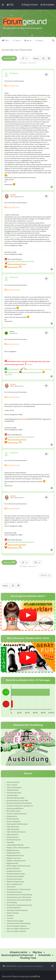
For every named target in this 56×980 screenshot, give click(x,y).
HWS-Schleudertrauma (16, 832)
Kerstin (13, 195)
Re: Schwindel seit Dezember (16, 203)
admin (12, 331)
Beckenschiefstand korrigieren (19, 803)
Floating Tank (28, 958)
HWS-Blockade (13, 827)
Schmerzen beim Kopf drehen (19, 900)
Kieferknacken (13, 837)
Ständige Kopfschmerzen (17, 910)
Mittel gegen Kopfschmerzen (19, 866)
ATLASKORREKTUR (14, 369)
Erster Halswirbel (14, 821)
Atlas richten (12, 785)
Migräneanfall (42, 97)
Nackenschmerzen (14, 879)
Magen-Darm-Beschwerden (18, 848)
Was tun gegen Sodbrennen (18, 929)
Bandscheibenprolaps (16, 798)
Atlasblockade (13, 790)
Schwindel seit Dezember (17, 50)
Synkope (10, 915)
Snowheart (14, 73)
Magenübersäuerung (15, 855)
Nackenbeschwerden (15, 876)
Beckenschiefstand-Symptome (20, 806)
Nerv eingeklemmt (14, 884)
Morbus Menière (13, 868)
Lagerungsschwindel (15, 845)
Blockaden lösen (14, 811)
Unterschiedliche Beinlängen (19, 923)
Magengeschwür (13, 853)
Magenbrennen (13, 850)
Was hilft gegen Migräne (17, 926)
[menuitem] (10, 5)
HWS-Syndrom (13, 835)
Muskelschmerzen (14, 871)
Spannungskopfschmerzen (32, 372)
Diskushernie (12, 816)
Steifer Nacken (13, 913)
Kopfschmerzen (13, 372)
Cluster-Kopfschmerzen (17, 814)
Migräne (37, 952)
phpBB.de (36, 977)
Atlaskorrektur (19, 952)
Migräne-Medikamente (16, 861)
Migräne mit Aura (14, 858)
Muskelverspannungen (16, 874)
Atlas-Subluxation (14, 788)
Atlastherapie (12, 795)
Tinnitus (10, 918)
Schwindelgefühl (14, 908)
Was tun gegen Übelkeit (16, 931)
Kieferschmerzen (14, 840)
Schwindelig (12, 902)
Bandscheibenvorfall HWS (17, 801)
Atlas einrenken (13, 782)
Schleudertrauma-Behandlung (19, 895)
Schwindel (8, 374)
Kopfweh (10, 842)
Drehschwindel (13, 819)
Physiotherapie (14, 237)
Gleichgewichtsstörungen (17, 824)
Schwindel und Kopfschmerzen (19, 905)
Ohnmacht (11, 887)
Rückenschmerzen (14, 892)
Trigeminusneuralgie (15, 921)
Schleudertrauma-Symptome (19, 897)
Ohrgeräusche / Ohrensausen (19, 889)
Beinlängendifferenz (15, 808)
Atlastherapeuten (14, 793)
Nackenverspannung (15, 882)
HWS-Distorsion (13, 829)
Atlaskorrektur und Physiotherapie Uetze (19, 261)
